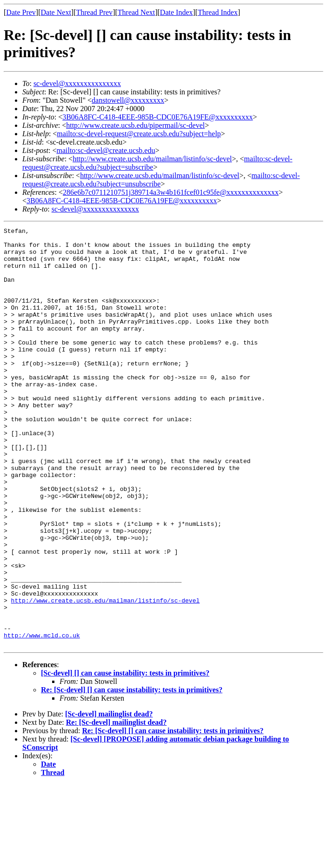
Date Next (56, 12)
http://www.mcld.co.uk (42, 717)
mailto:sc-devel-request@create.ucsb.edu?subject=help (139, 134)
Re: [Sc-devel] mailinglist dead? (116, 806)
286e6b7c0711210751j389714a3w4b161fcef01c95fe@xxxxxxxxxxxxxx (171, 192)
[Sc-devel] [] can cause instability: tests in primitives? (125, 757)
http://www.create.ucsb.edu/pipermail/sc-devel (135, 125)
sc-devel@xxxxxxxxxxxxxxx (77, 83)
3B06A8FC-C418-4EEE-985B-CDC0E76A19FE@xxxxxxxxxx (157, 117)
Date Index (177, 12)
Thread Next (136, 12)
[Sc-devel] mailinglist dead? (109, 798)
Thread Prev (94, 12)
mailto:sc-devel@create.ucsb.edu (106, 150)
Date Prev (21, 12)
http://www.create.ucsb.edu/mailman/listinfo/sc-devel (152, 159)
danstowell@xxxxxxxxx (128, 100)
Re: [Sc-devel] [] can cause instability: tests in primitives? (132, 773)
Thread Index (218, 12)
